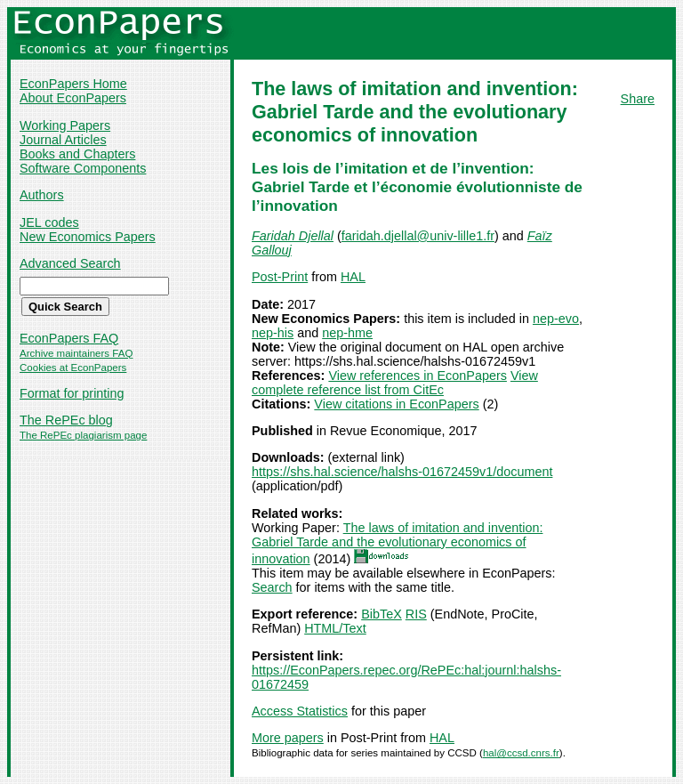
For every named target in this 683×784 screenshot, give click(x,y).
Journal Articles (63, 140)
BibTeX (382, 614)
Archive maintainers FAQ (76, 353)
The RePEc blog (66, 420)
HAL (353, 277)
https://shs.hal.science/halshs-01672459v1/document (402, 472)
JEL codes (49, 222)
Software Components (83, 168)
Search (272, 587)
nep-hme (347, 333)
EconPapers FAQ (69, 338)
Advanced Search (70, 263)
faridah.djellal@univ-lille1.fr (418, 236)
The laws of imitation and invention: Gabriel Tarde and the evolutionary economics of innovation (397, 543)
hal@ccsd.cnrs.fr (521, 753)
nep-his (273, 333)
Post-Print (280, 277)
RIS (416, 614)
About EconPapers (73, 98)
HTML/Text (335, 628)
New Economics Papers (88, 237)
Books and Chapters (77, 154)
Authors (42, 195)
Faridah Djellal (293, 236)
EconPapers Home (73, 84)
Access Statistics (300, 711)
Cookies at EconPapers (73, 368)
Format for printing (72, 393)
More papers (288, 738)
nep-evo (556, 319)
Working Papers (65, 125)
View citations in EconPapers (396, 404)
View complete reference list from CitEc (395, 383)
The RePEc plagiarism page (83, 435)
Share (638, 99)
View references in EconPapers (418, 376)
